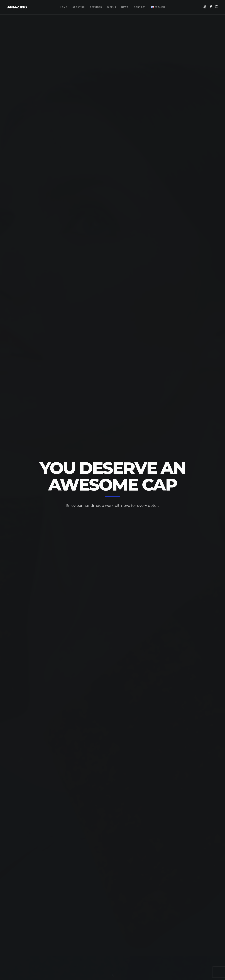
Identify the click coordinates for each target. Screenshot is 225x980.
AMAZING (17, 7)
